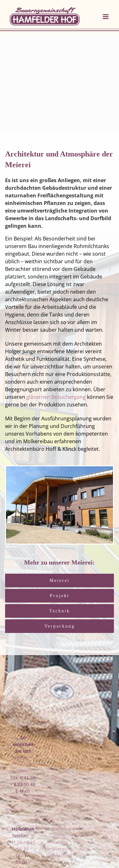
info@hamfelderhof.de (34, 798)
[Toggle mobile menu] (106, 17)
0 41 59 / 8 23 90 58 (23, 842)
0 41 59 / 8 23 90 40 (23, 764)
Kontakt (60, 829)
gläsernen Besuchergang (56, 397)
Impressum (59, 849)
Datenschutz (59, 855)
